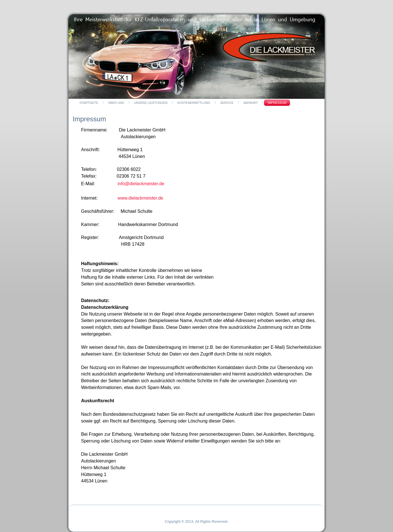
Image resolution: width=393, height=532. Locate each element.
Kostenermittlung (194, 103)
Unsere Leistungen (151, 103)
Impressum (277, 103)
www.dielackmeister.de (140, 198)
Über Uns (116, 103)
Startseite (89, 103)
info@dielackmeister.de (141, 184)
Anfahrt (251, 103)
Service (227, 103)
